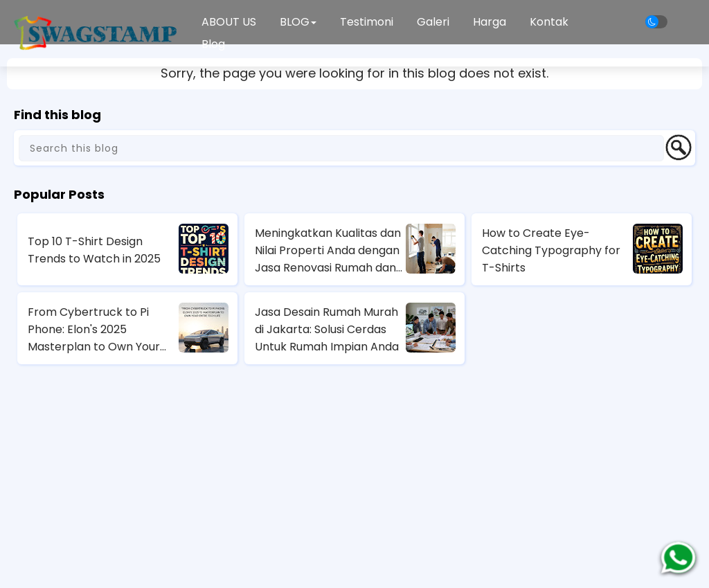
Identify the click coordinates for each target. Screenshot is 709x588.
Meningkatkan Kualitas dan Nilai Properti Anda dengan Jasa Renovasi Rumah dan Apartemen (328, 251)
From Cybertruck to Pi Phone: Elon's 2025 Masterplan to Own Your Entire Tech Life (94, 330)
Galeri (433, 22)
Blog (213, 44)
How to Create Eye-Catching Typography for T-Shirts (551, 250)
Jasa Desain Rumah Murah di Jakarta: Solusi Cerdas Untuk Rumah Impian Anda (327, 329)
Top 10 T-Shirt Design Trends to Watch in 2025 (94, 250)
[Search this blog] (341, 148)
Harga (490, 22)
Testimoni (367, 22)
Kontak (549, 22)
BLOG (298, 22)
